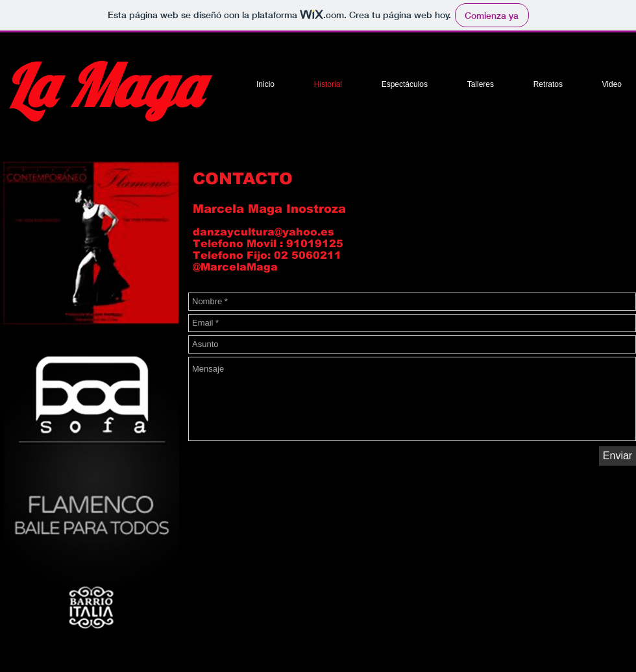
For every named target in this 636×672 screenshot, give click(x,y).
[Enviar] (618, 456)
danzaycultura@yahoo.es (263, 232)
